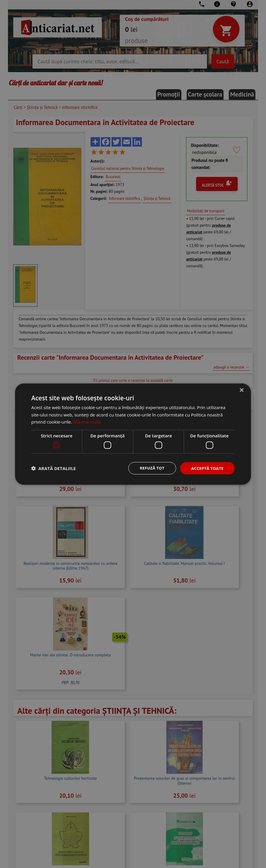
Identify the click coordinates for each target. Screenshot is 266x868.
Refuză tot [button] (150, 468)
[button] (54, 468)
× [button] (241, 390)
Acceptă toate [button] (206, 468)
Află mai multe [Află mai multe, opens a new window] (88, 421)
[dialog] (133, 434)
